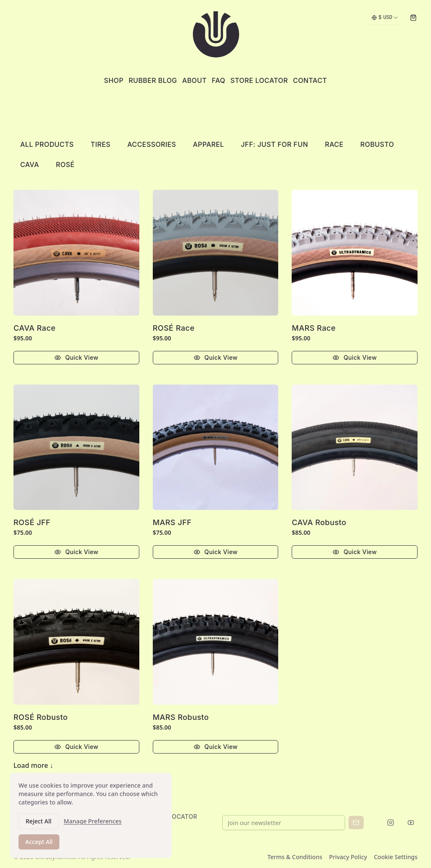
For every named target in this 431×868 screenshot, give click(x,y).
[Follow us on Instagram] (391, 822)
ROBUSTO (377, 144)
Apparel (208, 144)
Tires (100, 144)
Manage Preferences (92, 824)
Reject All (39, 824)
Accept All (39, 844)
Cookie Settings (396, 857)
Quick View (76, 357)
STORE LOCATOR (172, 816)
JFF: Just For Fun (274, 144)
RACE (334, 144)
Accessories (152, 144)
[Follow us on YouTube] (411, 822)
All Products (47, 144)
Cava (30, 165)
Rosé (65, 165)
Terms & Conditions (295, 857)
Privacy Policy (348, 857)
